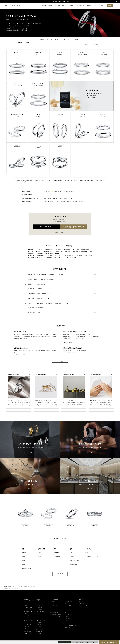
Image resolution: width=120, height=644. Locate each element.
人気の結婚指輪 (40, 629)
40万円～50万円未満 (72, 202)
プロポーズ (68, 620)
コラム (66, 612)
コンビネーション (69, 192)
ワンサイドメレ (28, 624)
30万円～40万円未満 (60, 202)
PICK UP (26, 633)
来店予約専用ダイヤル (85, 642)
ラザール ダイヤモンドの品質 (55, 614)
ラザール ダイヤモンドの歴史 (55, 616)
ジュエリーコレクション (61, 6)
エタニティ (58, 39)
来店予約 (81, 599)
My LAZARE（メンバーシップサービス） (87, 608)
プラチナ (47, 192)
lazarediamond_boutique (13, 375)
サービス (67, 599)
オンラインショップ (99, 6)
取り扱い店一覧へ (60, 574)
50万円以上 (82, 202)
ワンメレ (47, 198)
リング (51, 603)
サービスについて (30, 489)
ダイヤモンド (68, 618)
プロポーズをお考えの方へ (70, 625)
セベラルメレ (58, 198)
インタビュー (68, 614)
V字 (65, 195)
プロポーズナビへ (90, 452)
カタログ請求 (82, 601)
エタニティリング (40, 631)
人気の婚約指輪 (27, 631)
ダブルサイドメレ (29, 626)
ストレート (48, 195)
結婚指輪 (50, 6)
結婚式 (67, 623)
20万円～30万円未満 (49, 202)
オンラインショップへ (30, 452)
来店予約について (68, 601)
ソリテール (27, 622)
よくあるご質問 (68, 605)
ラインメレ (68, 198)
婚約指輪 (44, 6)
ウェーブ (57, 195)
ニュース (67, 608)
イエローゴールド (57, 192)
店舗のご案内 (67, 627)
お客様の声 (67, 603)
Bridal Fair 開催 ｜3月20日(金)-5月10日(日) (60, 1)
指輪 (67, 616)
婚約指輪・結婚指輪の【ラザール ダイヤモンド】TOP (13, 586)
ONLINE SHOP (65, 642)
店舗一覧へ (90, 489)
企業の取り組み (53, 619)
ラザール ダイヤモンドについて (77, 6)
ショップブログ (68, 610)
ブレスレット (52, 610)
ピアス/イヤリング (53, 608)
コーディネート (68, 39)
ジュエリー (78, 39)
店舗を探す (90, 6)
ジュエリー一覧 (53, 601)
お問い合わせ (82, 603)
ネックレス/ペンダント (54, 605)
